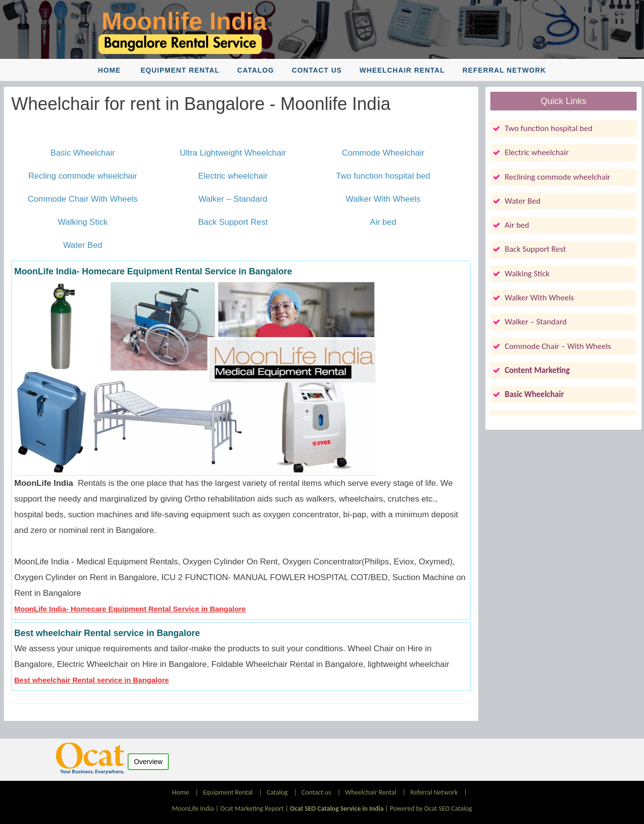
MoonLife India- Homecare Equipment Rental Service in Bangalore (130, 609)
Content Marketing (537, 370)
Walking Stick (83, 222)
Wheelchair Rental (402, 70)
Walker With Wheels (383, 199)
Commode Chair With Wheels (83, 199)
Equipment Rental (180, 70)
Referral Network (504, 70)
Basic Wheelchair (83, 153)
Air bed (383, 222)
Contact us (317, 70)
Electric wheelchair (233, 176)
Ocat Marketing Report (252, 809)
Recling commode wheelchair (82, 176)
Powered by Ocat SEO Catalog (431, 809)
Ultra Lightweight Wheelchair (233, 153)
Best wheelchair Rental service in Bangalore (92, 680)
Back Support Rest (233, 222)
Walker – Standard (233, 199)
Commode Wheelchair (383, 153)
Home (109, 70)
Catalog (255, 70)
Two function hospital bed (383, 176)
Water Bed (83, 245)
